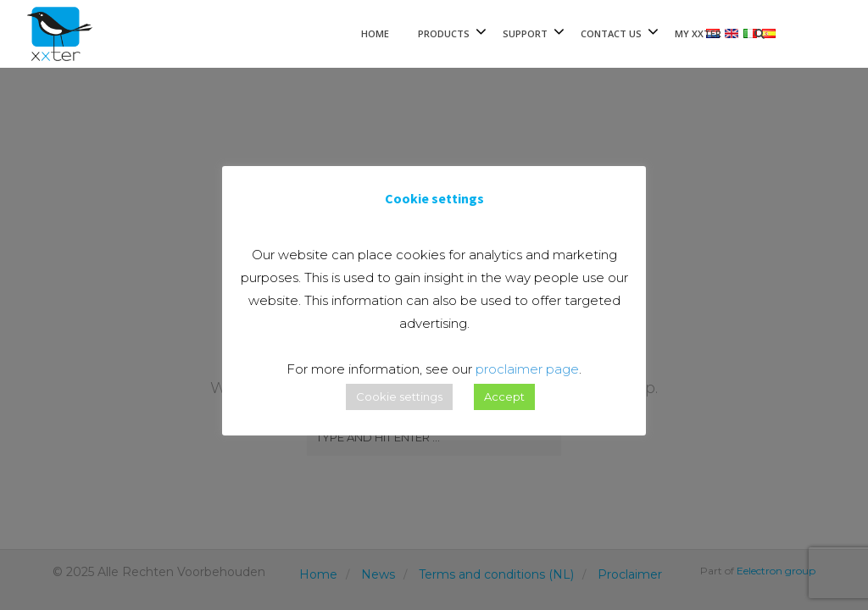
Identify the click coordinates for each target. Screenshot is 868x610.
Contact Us (611, 33)
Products (444, 33)
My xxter (698, 33)
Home (375, 33)
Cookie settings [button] (399, 396)
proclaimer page (527, 369)
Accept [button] (504, 396)
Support (525, 33)
